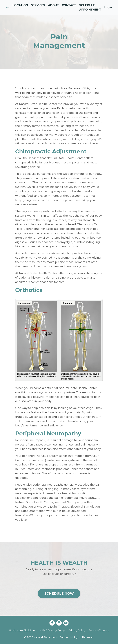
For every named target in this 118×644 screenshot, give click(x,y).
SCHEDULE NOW (59, 593)
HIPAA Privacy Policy (52, 631)
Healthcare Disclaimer (22, 631)
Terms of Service (99, 631)
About (53, 5)
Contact (69, 5)
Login (108, 7)
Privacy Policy (77, 631)
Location (20, 5)
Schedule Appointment (90, 7)
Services (38, 5)
